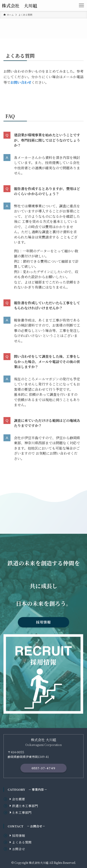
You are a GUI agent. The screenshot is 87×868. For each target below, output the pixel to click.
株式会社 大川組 (19, 6)
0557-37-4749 (43, 768)
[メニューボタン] (81, 6)
